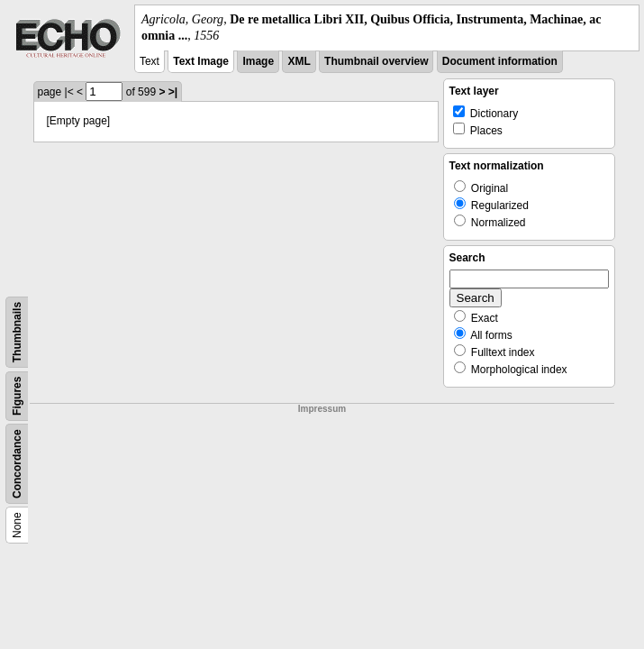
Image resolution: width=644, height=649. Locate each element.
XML (299, 61)
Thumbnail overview (376, 61)
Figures (17, 396)
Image (258, 61)
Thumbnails (17, 332)
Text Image (201, 61)
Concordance (17, 465)
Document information (500, 61)
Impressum (322, 409)
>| (173, 92)
